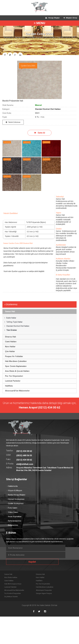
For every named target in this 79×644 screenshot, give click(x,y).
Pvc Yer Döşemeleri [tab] (13, 376)
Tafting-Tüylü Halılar (14, 322)
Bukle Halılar (10, 318)
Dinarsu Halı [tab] (10, 337)
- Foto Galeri (12, 508)
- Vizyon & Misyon (14, 490)
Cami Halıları (9, 581)
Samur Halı (20, 37)
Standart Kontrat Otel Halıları (41, 37)
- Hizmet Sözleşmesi (16, 499)
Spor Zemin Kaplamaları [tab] (15, 366)
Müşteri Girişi (70, 18)
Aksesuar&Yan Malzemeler (14, 590)
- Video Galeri (12, 512)
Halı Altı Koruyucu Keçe (13, 584)
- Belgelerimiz (12, 525)
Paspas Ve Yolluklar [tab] (13, 356)
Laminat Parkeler (10, 587)
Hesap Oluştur (53, 18)
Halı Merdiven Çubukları (45, 587)
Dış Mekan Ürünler (11, 597)
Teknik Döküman (13, 122)
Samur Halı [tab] (9, 311)
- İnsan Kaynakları (14, 517)
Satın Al (39, 133)
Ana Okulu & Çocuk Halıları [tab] (16, 371)
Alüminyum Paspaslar (44, 590)
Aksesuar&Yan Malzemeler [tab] (17, 391)
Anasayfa (8, 37)
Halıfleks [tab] (8, 386)
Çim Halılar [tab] (9, 351)
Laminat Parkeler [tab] (12, 381)
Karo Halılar (40, 577)
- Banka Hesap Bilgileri (16, 495)
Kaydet (32, 562)
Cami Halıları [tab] (10, 342)
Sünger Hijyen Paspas (44, 593)
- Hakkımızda (12, 486)
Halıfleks (39, 581)
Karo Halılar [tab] (9, 347)
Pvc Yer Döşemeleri (43, 584)
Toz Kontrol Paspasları (13, 593)
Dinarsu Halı (40, 574)
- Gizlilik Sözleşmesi (15, 504)
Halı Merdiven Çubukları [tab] (15, 361)
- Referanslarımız (14, 521)
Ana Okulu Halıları (11, 577)
